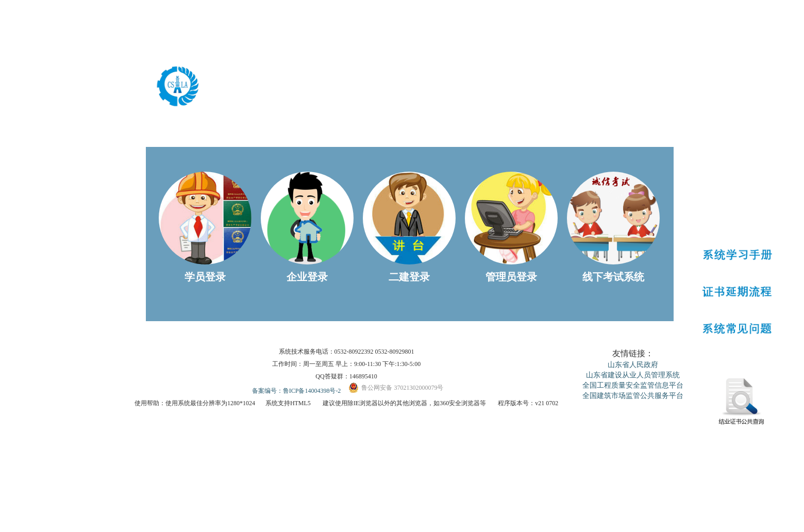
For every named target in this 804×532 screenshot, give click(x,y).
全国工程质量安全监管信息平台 (633, 385)
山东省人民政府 (633, 365)
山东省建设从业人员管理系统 (633, 375)
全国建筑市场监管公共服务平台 (633, 396)
